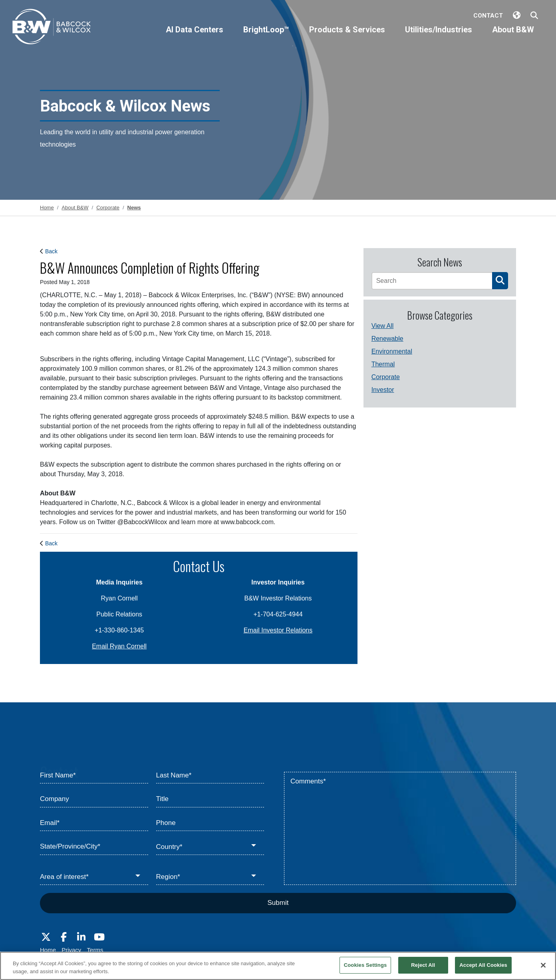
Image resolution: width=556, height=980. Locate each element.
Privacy (71, 950)
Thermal (383, 364)
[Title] (210, 799)
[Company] (94, 799)
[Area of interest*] (94, 877)
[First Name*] (94, 776)
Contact (488, 16)
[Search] (432, 281)
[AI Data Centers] (195, 36)
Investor (383, 390)
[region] (278, 966)
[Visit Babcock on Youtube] (99, 937)
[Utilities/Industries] (439, 36)
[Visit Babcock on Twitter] (46, 937)
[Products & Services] (347, 36)
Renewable (387, 339)
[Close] (543, 965)
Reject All (423, 965)
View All (383, 326)
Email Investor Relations (278, 630)
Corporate (386, 377)
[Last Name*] (210, 776)
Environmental (392, 351)
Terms (95, 950)
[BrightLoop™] (266, 36)
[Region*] (210, 877)
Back (51, 251)
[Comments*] (400, 829)
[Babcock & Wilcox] (52, 29)
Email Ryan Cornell (119, 646)
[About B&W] (513, 36)
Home (48, 950)
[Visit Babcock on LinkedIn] (81, 937)
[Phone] (210, 823)
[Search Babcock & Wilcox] (534, 16)
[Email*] (94, 823)
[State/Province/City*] (94, 847)
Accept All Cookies (483, 965)
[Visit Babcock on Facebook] (64, 937)
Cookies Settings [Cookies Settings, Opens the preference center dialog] (365, 965)
